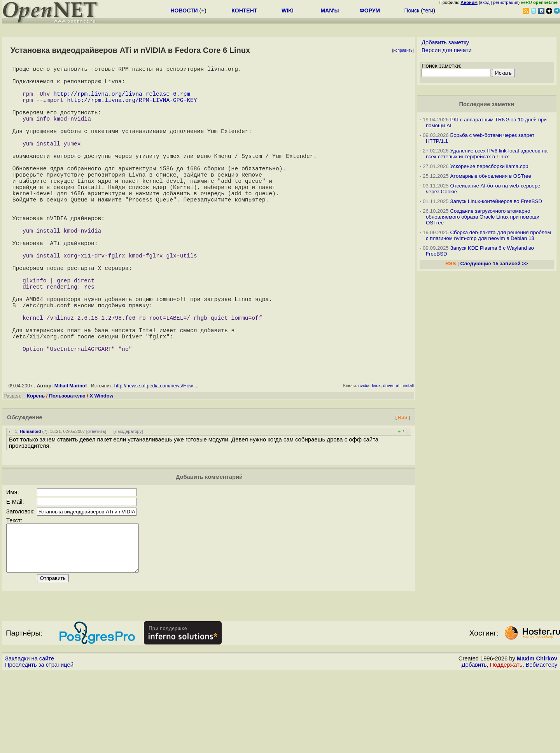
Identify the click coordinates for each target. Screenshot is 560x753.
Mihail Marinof (71, 457)
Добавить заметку (445, 42)
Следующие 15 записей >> (494, 264)
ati (398, 457)
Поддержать (506, 746)
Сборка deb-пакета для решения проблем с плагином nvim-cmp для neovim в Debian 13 (488, 235)
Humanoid (31, 503)
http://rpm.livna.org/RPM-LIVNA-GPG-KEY (132, 109)
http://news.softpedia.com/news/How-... (157, 457)
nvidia (364, 457)
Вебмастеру (542, 746)
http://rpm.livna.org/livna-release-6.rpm (122, 101)
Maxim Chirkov (537, 739)
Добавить (474, 746)
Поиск (412, 11)
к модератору (128, 503)
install (408, 457)
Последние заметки (486, 104)
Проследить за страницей (39, 746)
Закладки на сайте (30, 739)
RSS (402, 489)
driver (388, 457)
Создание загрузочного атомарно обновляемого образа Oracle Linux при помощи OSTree (483, 217)
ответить (96, 503)
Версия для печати (447, 50)
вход (485, 2)
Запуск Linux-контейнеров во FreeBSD (496, 201)
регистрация (506, 2)
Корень (36, 467)
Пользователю (67, 467)
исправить (403, 50)
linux (376, 457)
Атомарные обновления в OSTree (490, 176)
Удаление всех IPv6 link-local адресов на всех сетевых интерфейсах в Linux (487, 154)
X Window (101, 467)
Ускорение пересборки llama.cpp (489, 166)
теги (428, 11)
